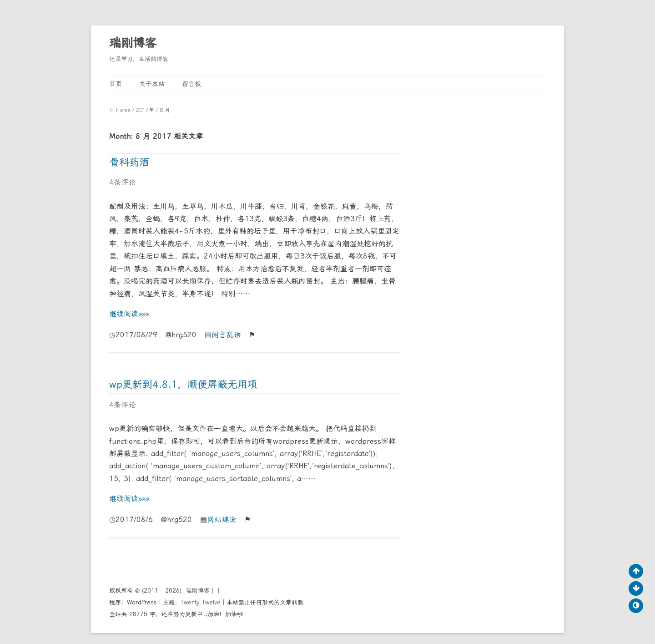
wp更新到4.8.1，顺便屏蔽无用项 (183, 384)
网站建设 (222, 520)
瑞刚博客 (133, 43)
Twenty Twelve (201, 602)
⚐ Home (120, 110)
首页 (116, 84)
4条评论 (122, 182)
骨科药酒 (129, 162)
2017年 (145, 110)
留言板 (191, 84)
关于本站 (152, 84)
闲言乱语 (226, 335)
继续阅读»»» (129, 314)
